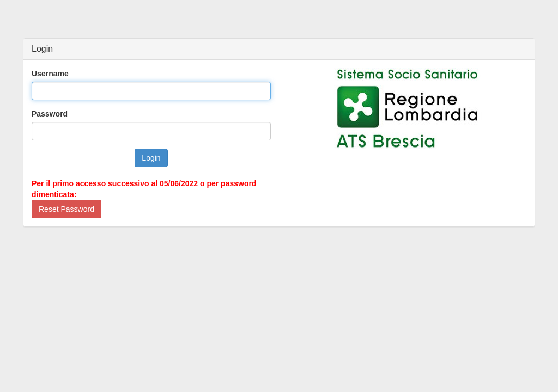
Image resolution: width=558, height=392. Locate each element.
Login (151, 158)
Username (50, 73)
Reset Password (66, 209)
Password (50, 114)
